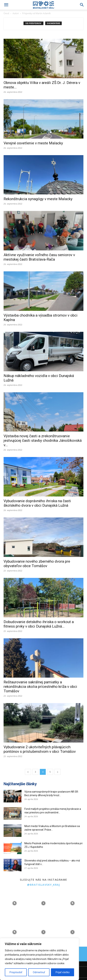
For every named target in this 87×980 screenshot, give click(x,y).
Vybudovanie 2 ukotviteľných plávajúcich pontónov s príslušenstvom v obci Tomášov (40, 749)
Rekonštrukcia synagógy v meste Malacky (38, 199)
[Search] (82, 5)
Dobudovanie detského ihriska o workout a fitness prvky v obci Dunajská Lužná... (39, 624)
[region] (39, 959)
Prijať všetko (63, 972)
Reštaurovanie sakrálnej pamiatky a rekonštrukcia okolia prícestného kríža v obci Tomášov (40, 687)
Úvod (6, 13)
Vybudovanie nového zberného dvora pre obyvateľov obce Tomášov (37, 564)
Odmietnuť (39, 972)
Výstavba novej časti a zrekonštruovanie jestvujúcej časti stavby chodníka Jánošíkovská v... (43, 440)
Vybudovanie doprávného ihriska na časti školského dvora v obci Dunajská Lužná (37, 503)
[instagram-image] (15, 903)
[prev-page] (28, 772)
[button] (6, 5)
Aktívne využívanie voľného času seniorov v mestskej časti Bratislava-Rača (39, 257)
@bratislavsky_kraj (43, 885)
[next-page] (58, 772)
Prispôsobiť (16, 972)
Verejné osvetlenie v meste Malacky (33, 143)
